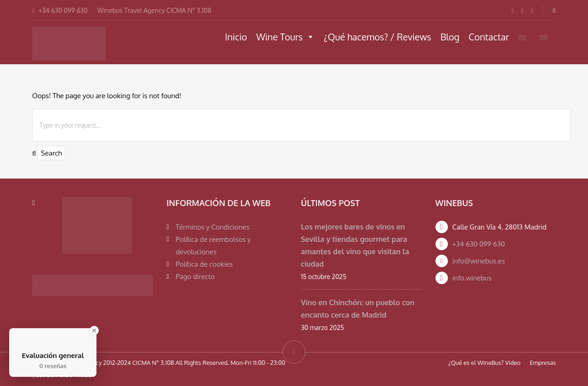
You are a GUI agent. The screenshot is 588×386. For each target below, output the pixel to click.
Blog (450, 37)
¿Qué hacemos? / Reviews (378, 37)
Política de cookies (204, 264)
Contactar (489, 37)
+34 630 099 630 (479, 244)
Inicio (236, 37)
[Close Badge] (94, 330)
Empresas (543, 363)
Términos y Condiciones (213, 227)
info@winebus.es (479, 261)
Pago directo (195, 277)
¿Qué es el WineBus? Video (484, 363)
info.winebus (472, 278)
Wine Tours (286, 37)
